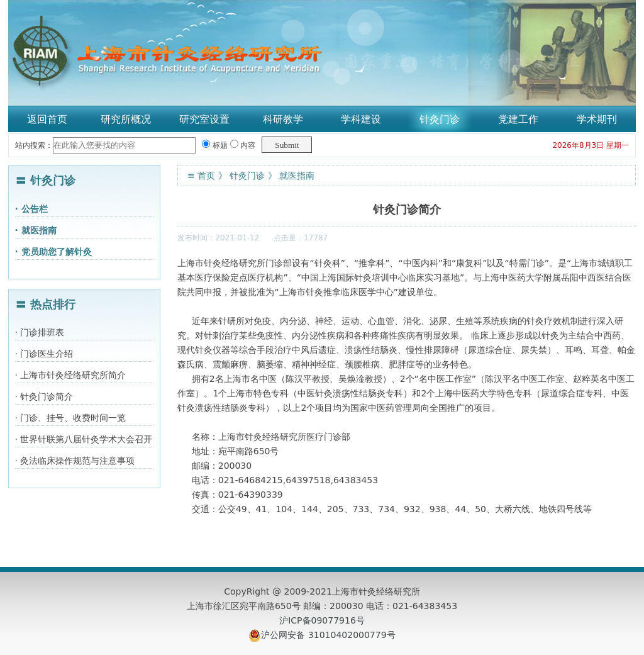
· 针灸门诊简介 (44, 396)
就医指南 (297, 176)
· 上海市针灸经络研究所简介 (71, 375)
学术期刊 (597, 119)
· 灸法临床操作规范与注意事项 (75, 461)
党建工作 (518, 119)
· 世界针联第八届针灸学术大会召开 (84, 439)
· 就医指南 (36, 230)
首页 (206, 176)
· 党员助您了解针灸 (53, 252)
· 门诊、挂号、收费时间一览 (71, 418)
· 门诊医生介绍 (44, 354)
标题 (215, 145)
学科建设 (361, 119)
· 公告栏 (31, 209)
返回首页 (47, 119)
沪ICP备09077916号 (322, 620)
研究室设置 (204, 119)
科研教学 (283, 119)
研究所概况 (126, 119)
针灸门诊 (440, 119)
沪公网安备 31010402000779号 (328, 635)
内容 (243, 145)
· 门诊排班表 (40, 332)
